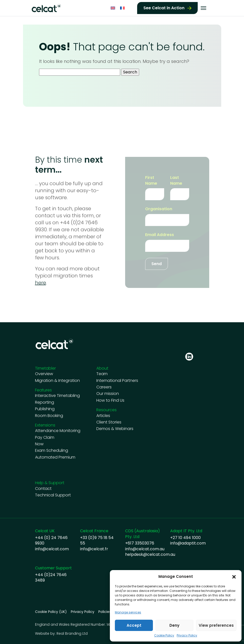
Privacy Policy (187, 635)
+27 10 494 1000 (185, 538)
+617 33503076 (140, 543)
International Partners (117, 381)
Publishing (45, 409)
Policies (105, 612)
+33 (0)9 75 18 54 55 (97, 541)
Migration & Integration (57, 381)
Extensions (45, 425)
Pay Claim (45, 438)
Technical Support (53, 495)
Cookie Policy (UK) (51, 612)
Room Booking (49, 416)
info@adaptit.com (188, 543)
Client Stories (109, 422)
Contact (43, 489)
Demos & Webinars (115, 429)
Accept (134, 625)
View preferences (216, 625)
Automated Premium (55, 457)
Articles (103, 416)
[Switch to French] (122, 8)
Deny (174, 625)
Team (102, 374)
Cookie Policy (164, 635)
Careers (104, 387)
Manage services (128, 612)
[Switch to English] (113, 8)
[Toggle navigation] (203, 8)
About (102, 368)
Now (39, 444)
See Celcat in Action (164, 7)
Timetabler (45, 368)
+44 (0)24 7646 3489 (51, 578)
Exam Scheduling (52, 451)
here (41, 283)
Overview (44, 374)
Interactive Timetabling (57, 396)
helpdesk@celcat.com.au (150, 555)
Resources (106, 410)
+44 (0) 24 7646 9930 (51, 541)
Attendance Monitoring (58, 431)
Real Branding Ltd (72, 634)
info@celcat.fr (94, 549)
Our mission (108, 394)
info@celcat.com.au (145, 549)
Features (43, 390)
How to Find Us (110, 400)
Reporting (45, 402)
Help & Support (50, 483)
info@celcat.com (52, 549)
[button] (234, 577)
